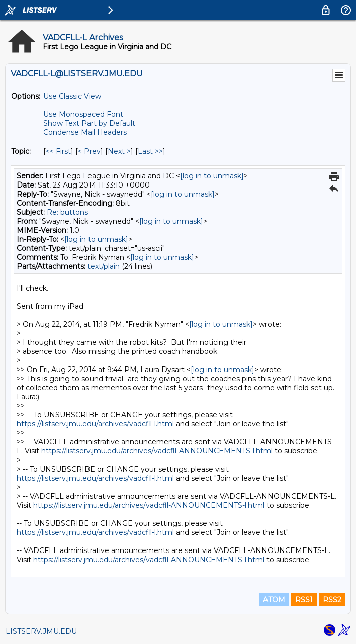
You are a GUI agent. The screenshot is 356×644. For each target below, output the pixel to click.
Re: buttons (67, 212)
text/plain (104, 266)
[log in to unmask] (212, 176)
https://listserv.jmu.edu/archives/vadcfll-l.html (95, 424)
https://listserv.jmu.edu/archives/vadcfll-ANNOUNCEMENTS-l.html (157, 451)
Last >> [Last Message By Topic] (150, 151)
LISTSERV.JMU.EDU (41, 631)
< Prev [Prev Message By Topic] (89, 151)
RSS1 (304, 600)
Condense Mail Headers (85, 132)
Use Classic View (72, 96)
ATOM (274, 600)
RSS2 (332, 600)
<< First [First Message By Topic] (58, 151)
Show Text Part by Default (89, 123)
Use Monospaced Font (83, 114)
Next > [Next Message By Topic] (119, 151)
